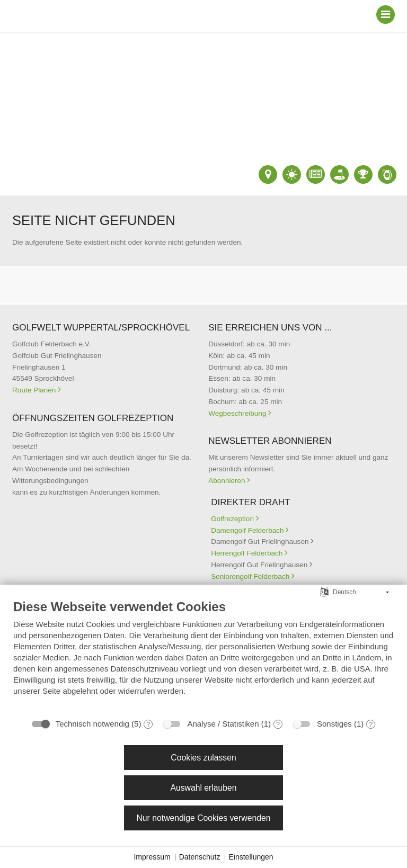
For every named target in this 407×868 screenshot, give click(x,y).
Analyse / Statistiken (223, 724)
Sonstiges (334, 724)
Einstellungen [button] (251, 857)
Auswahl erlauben (203, 788)
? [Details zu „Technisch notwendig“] (149, 724)
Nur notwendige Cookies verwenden (203, 818)
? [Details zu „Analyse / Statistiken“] (278, 724)
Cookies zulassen (203, 758)
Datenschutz (200, 857)
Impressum (152, 857)
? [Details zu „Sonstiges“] (371, 724)
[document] (203, 655)
